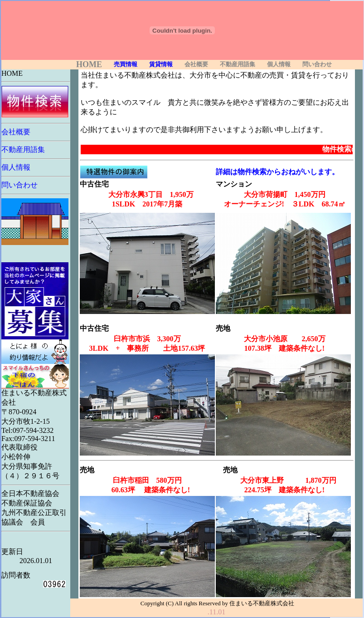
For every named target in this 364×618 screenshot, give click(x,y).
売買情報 (126, 64)
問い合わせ (317, 64)
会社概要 (196, 64)
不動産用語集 (238, 64)
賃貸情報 (161, 64)
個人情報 (279, 64)
